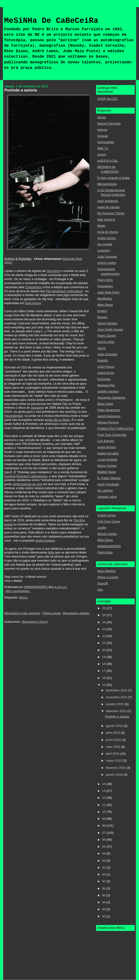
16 (104, 678)
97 (104, 881)
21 (104, 643)
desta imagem (45, 540)
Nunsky (102, 317)
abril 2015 (113, 754)
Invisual (102, 136)
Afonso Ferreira (108, 422)
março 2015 (114, 761)
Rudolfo (103, 360)
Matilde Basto (107, 472)
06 (104, 840)
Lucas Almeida (107, 460)
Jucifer (102, 528)
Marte (101, 226)
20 (104, 650)
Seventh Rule (72, 259)
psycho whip (106, 342)
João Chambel (107, 354)
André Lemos (106, 238)
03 (104, 861)
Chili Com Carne (108, 521)
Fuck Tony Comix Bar (112, 435)
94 (104, 902)
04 (104, 853)
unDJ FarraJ (106, 367)
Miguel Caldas (107, 534)
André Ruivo (106, 373)
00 (104, 874)
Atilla (51, 552)
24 (104, 622)
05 (104, 847)
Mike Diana (105, 305)
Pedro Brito (105, 280)
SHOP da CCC (107, 99)
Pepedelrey (105, 286)
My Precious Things (111, 213)
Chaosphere (33, 287)
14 (104, 784)
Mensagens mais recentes (22, 613)
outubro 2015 (115, 704)
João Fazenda (107, 257)
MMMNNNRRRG (109, 546)
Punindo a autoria (21, 90)
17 (104, 671)
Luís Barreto (106, 441)
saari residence (108, 201)
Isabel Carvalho (108, 453)
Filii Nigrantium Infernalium (64, 291)
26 (104, 608)
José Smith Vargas (110, 329)
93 (104, 909)
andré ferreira (106, 447)
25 (104, 615)
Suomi (102, 154)
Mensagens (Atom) (35, 622)
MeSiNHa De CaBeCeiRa (51, 21)
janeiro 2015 (115, 775)
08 (104, 826)
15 (104, 685)
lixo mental (105, 244)
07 (104, 833)
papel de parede (108, 207)
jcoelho (102, 311)
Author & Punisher (18, 259)
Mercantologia (107, 184)
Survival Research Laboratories (26, 476)
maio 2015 (113, 747)
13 (104, 791)
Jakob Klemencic (109, 416)
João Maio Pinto (108, 292)
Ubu (100, 590)
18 (104, 664)
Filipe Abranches (109, 410)
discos (23, 597)
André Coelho (107, 263)
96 (104, 888)
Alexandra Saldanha (111, 398)
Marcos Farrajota (109, 123)
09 (104, 819)
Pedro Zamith (106, 336)
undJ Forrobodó (108, 484)
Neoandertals (13, 416)
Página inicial (52, 613)
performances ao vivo (27, 484)
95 (104, 895)
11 (104, 805)
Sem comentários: (18, 591)
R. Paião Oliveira (109, 478)
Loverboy (103, 250)
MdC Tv (103, 148)
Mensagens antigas (76, 613)
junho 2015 (114, 740)
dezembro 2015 (117, 690)
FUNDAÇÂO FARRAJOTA (115, 429)
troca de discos (108, 232)
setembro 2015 (116, 711)
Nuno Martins (106, 571)
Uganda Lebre (107, 497)
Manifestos (105, 299)
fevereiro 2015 (116, 768)
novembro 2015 (117, 697)
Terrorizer (53, 271)
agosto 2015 (115, 726)
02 (104, 867)
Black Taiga (105, 404)
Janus (101, 348)
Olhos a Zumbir (108, 577)
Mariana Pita (106, 385)
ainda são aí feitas (57, 420)
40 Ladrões (105, 490)
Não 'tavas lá (106, 219)
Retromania (33, 303)
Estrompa (104, 379)
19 (104, 657)
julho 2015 (113, 733)
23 (104, 629)
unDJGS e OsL (108, 161)
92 (104, 916)
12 (104, 798)
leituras (102, 130)
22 (104, 636)
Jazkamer (37, 408)
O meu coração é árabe (113, 178)
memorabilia (106, 142)
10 (104, 812)
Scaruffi (102, 583)
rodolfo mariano (108, 391)
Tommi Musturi (107, 323)
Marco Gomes (107, 466)
